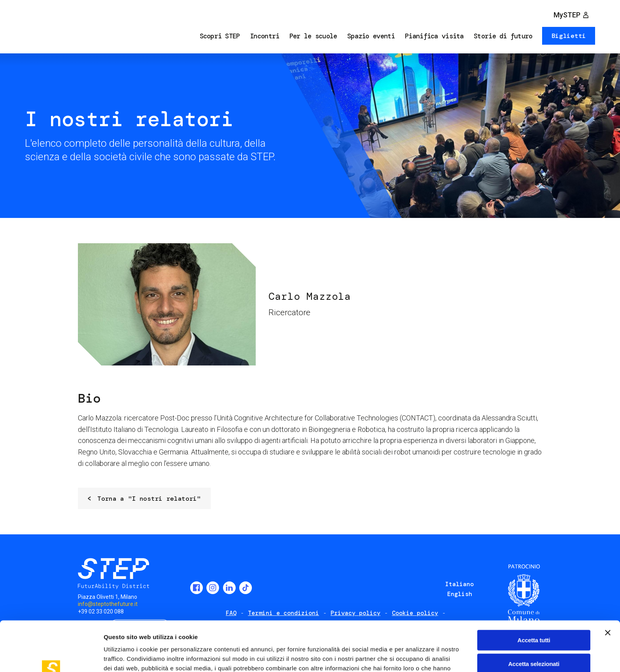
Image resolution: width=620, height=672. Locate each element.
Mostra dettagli (416, 656)
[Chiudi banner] (608, 586)
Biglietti (569, 36)
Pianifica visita (434, 36)
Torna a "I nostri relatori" (149, 499)
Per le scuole (313, 36)
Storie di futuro (503, 36)
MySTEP (567, 15)
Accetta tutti (534, 593)
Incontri (265, 36)
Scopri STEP (220, 36)
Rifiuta (534, 640)
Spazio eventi (371, 36)
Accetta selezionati (534, 617)
